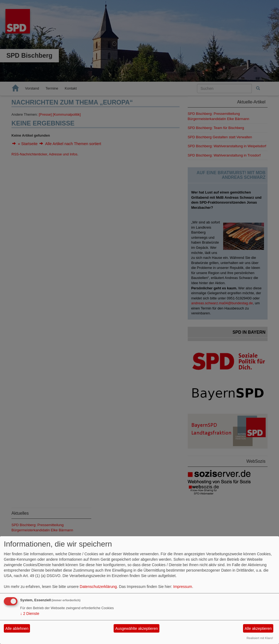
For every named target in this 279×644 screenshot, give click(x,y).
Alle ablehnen (17, 628)
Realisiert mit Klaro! (260, 638)
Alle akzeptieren (258, 628)
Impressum (183, 587)
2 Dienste (30, 614)
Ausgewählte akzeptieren (137, 628)
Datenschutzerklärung (98, 587)
